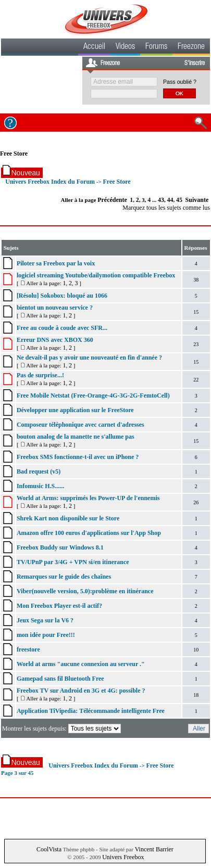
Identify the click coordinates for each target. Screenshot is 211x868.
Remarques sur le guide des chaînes (64, 577)
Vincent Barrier (154, 849)
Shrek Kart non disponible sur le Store (68, 518)
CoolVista (49, 849)
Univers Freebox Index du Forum (50, 182)
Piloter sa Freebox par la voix (56, 263)
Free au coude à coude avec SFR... (62, 328)
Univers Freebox (123, 857)
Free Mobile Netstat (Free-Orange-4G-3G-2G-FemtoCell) (93, 395)
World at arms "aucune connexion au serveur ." (81, 664)
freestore (28, 649)
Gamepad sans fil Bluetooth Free (60, 679)
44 (170, 200)
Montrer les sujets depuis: (62, 729)
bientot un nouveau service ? (55, 308)
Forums (156, 47)
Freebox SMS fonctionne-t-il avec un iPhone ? (78, 457)
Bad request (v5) (39, 471)
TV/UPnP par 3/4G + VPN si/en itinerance (73, 562)
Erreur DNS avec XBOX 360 (55, 340)
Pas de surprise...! (40, 375)
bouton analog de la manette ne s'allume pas (76, 437)
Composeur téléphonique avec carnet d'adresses (80, 425)
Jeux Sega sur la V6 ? (45, 620)
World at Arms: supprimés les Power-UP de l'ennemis (88, 498)
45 (179, 200)
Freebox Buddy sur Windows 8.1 (60, 547)
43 (161, 200)
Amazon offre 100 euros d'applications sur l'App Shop (89, 533)
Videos (125, 47)
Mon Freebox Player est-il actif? (59, 606)
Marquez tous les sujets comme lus (166, 208)
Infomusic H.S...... (40, 486)
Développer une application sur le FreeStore (75, 410)
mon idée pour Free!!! (46, 635)
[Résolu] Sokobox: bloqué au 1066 (62, 296)
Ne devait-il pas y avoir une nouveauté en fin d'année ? (89, 358)
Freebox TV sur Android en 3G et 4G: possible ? (81, 691)
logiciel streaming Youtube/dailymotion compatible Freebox (96, 275)
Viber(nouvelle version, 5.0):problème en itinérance (85, 591)
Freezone (191, 47)
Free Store (14, 154)
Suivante (197, 200)
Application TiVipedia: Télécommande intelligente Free (91, 711)
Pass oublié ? (180, 82)
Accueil (94, 47)
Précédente (112, 200)
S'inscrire (195, 63)
